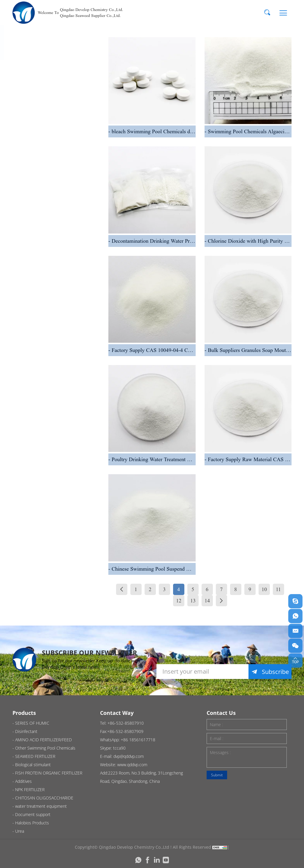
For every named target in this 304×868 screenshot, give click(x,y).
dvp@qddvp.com (129, 756)
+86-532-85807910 (126, 723)
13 (193, 601)
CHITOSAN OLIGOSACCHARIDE (55, 389)
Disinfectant (44, 96)
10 (264, 589)
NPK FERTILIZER (49, 362)
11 (278, 589)
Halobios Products (53, 471)
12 (179, 601)
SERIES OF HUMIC (52, 73)
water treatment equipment (50, 420)
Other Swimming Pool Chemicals (57, 233)
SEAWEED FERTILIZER (56, 260)
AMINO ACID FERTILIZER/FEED (50, 201)
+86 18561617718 (138, 740)
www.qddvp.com (132, 765)
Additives (40, 338)
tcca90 (119, 748)
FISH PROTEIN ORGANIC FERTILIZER (61, 311)
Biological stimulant (54, 284)
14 (207, 601)
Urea (34, 495)
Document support (53, 447)
